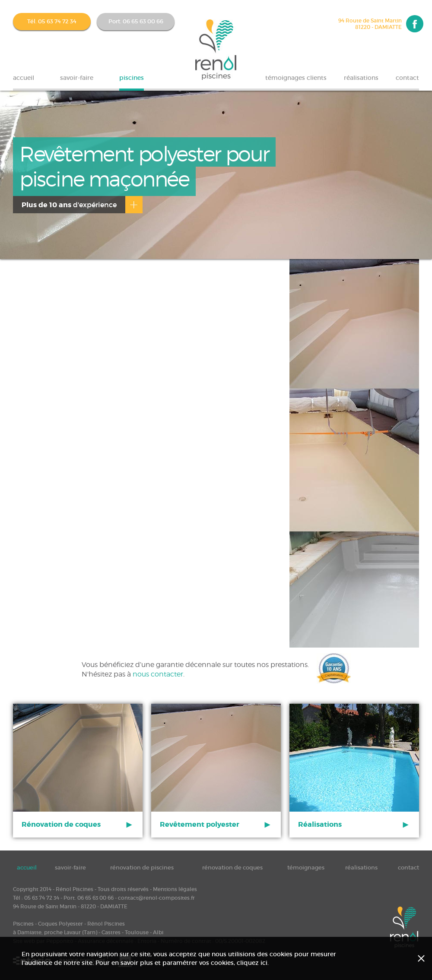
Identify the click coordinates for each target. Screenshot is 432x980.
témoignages (306, 868)
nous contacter (158, 674)
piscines (132, 78)
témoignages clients (296, 78)
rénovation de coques (232, 868)
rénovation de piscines (142, 868)
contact (407, 78)
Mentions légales (175, 889)
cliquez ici (252, 963)
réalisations (361, 78)
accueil (24, 78)
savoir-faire (77, 78)
